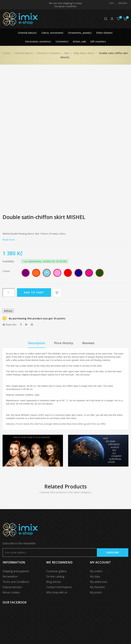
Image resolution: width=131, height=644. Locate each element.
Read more (9, 240)
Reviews (88, 343)
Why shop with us (57, 592)
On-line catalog (55, 576)
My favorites (97, 587)
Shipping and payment (16, 571)
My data (95, 576)
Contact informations (59, 587)
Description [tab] (37, 343)
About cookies (11, 592)
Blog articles (54, 582)
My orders (96, 571)
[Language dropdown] (122, 3)
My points (96, 592)
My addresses (99, 582)
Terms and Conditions (16, 582)
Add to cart (34, 292)
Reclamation (10, 576)
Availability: (9, 261)
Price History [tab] (64, 343)
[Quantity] (9, 293)
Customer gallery (56, 571)
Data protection (12, 587)
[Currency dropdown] (110, 3)
